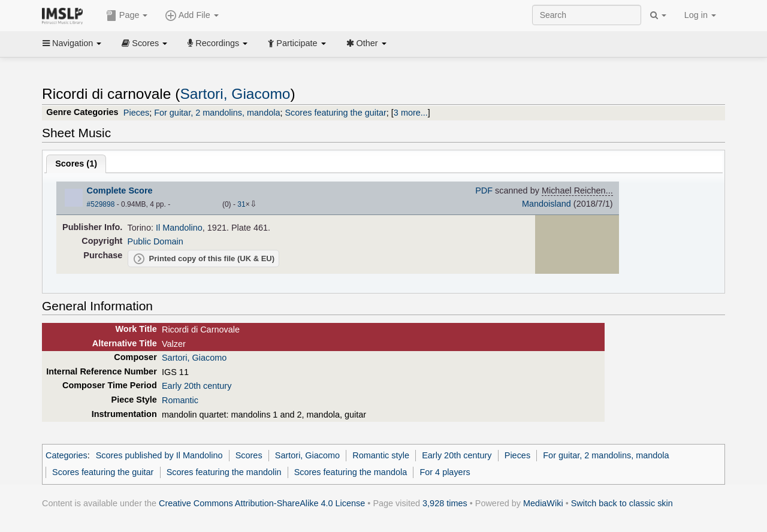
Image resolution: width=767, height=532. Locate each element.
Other (366, 43)
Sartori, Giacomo (235, 94)
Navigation (72, 43)
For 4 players (445, 472)
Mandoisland (546, 204)
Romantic (180, 400)
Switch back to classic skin (622, 503)
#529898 (101, 204)
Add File (192, 16)
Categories (67, 455)
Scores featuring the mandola (351, 472)
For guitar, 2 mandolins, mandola (217, 113)
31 (241, 204)
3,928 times (445, 503)
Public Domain (155, 241)
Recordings (218, 43)
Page (127, 16)
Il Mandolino (179, 228)
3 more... (411, 113)
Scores (144, 43)
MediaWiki (543, 503)
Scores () (76, 164)
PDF (484, 191)
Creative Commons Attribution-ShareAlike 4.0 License (262, 503)
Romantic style (381, 455)
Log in (700, 15)
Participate (297, 43)
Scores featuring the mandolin (224, 472)
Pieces (136, 113)
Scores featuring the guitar (335, 113)
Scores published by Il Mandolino (159, 455)
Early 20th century (197, 386)
